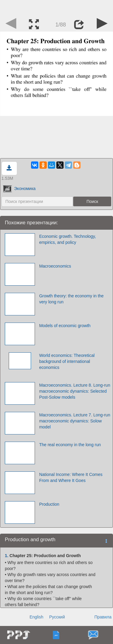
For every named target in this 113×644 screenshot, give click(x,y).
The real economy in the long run (70, 445)
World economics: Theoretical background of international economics (67, 361)
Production (49, 504)
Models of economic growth (65, 326)
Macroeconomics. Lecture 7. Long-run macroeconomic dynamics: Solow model (75, 421)
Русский (57, 617)
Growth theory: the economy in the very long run (71, 299)
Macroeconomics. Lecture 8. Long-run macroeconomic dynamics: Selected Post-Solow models (75, 391)
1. (7, 556)
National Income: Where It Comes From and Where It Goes (71, 477)
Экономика (19, 189)
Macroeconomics (55, 266)
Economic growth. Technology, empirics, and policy (68, 239)
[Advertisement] (57, 8)
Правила (103, 617)
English (36, 617)
